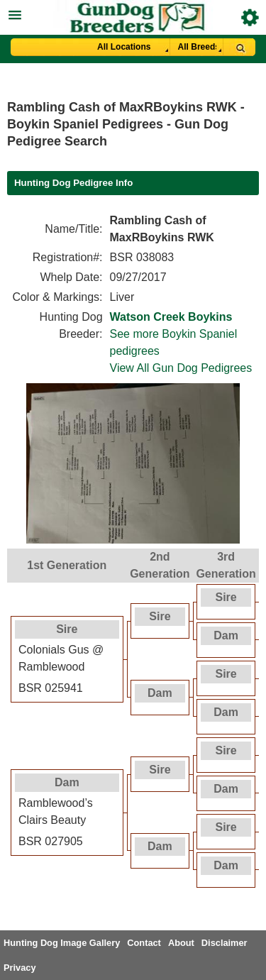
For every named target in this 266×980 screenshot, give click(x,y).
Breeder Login (250, 17)
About (181, 943)
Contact (144, 943)
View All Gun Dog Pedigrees (181, 368)
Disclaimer (225, 943)
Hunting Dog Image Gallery (62, 943)
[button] (133, 13)
